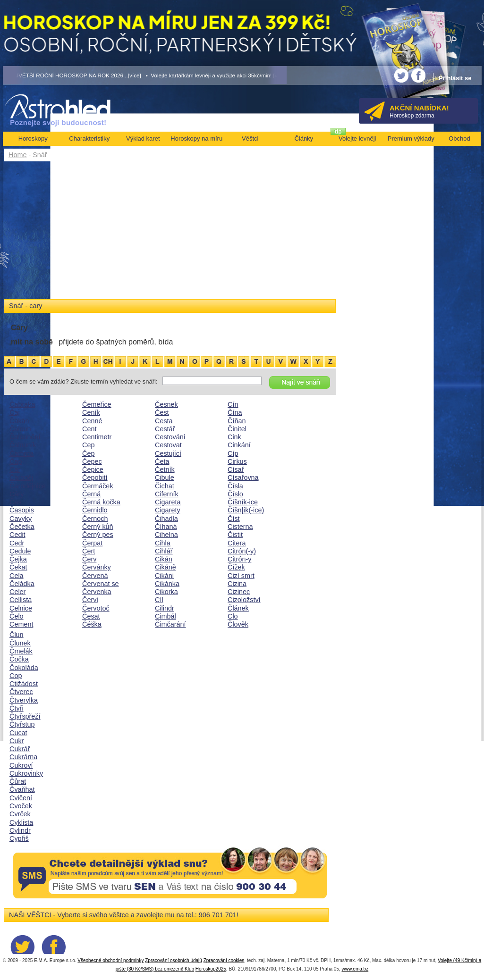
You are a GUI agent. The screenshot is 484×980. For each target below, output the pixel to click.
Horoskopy (33, 138)
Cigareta (168, 502)
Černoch (95, 519)
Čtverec (21, 692)
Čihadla (166, 519)
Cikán (164, 559)
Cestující (168, 453)
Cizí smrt (241, 576)
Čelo (17, 616)
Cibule (165, 477)
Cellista (21, 600)
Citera (237, 543)
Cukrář (20, 749)
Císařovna (243, 477)
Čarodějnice (28, 486)
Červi (90, 600)
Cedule (20, 551)
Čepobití (95, 477)
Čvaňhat (22, 789)
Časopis (22, 510)
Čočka (19, 659)
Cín (233, 404)
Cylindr (20, 830)
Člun (17, 635)
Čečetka (22, 527)
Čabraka (22, 404)
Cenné (92, 421)
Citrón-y (239, 559)
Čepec (92, 461)
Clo (233, 616)
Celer (17, 592)
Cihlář (164, 551)
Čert (89, 551)
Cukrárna (23, 757)
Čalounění (25, 437)
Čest (162, 412)
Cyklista (21, 822)
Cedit (17, 535)
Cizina (237, 584)
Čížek (236, 567)
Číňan (237, 421)
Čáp (16, 461)
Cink (234, 437)
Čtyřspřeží (25, 716)
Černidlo (95, 510)
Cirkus (237, 461)
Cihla (163, 543)
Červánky (97, 567)
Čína (235, 412)
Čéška (92, 624)
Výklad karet (143, 138)
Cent (89, 429)
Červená (95, 576)
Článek (238, 608)
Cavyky (21, 519)
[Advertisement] (170, 232)
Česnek (166, 404)
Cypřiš (19, 838)
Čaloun (20, 429)
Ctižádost (24, 684)
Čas (16, 502)
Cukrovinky (26, 773)
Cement (21, 624)
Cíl (159, 600)
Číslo (235, 494)
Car (15, 469)
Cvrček (20, 814)
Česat (91, 616)
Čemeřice (97, 404)
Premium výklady (411, 138)
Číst (234, 519)
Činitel (237, 429)
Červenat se (101, 584)
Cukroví (21, 765)
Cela (17, 576)
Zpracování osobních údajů (174, 960)
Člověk (238, 624)
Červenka (97, 592)
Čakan (19, 421)
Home (17, 155)
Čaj (15, 412)
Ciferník (167, 494)
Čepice (93, 469)
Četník (165, 469)
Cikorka (166, 592)
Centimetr (97, 437)
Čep (88, 453)
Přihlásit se (455, 78)
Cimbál (166, 616)
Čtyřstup (22, 724)
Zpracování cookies (224, 960)
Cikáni (164, 576)
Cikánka (167, 584)
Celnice (21, 608)
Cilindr (165, 608)
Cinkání (239, 445)
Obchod (459, 138)
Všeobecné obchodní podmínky (110, 960)
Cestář (165, 429)
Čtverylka (24, 700)
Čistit (235, 535)
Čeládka (22, 584)
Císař (236, 469)
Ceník (91, 412)
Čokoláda (24, 668)
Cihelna (166, 535)
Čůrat (18, 781)
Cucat (18, 733)
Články (304, 138)
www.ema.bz (355, 969)
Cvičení (21, 798)
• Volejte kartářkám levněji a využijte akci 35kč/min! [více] (216, 75)
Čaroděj (21, 477)
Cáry (17, 494)
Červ (89, 559)
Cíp (233, 453)
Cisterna (240, 527)
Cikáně (166, 567)
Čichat (165, 486)
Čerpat (92, 543)
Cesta (164, 421)
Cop (16, 676)
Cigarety (168, 510)
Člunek (20, 643)
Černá (91, 494)
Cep (88, 445)
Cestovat (168, 445)
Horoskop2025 (211, 969)
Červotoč (96, 608)
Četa (162, 461)
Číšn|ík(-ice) (246, 510)
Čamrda (21, 453)
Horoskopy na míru (196, 138)
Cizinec (239, 592)
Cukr (17, 741)
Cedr (17, 543)
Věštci (250, 138)
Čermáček (98, 486)
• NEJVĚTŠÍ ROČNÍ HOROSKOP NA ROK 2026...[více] (72, 75)
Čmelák (21, 651)
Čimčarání (170, 624)
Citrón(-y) (242, 551)
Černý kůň (98, 527)
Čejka (18, 559)
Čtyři (17, 708)
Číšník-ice (243, 502)
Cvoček (21, 806)
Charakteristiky (89, 138)
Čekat (18, 567)
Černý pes (98, 535)
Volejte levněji (357, 138)
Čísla (235, 486)
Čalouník (23, 445)
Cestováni (170, 437)
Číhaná (166, 527)
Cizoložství (244, 600)
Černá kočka (101, 502)
